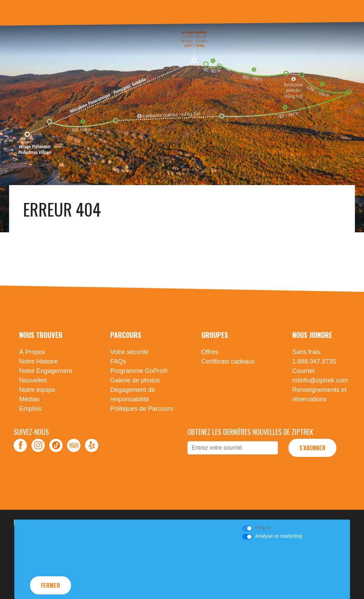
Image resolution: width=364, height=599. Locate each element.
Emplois (30, 409)
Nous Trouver (41, 335)
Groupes (215, 335)
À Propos (32, 352)
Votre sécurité (129, 352)
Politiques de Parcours (142, 409)
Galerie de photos (135, 380)
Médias (29, 399)
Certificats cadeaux (228, 361)
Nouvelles (33, 380)
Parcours (126, 335)
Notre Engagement (46, 371)
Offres (210, 352)
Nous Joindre (312, 335)
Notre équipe (37, 390)
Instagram (38, 445)
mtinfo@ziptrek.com (320, 380)
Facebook (20, 445)
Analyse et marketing (278, 536)
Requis (263, 528)
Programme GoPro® (139, 371)
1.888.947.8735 (314, 361)
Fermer (51, 585)
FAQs (118, 361)
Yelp (92, 445)
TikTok (56, 445)
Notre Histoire (38, 361)
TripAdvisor (74, 445)
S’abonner (312, 448)
